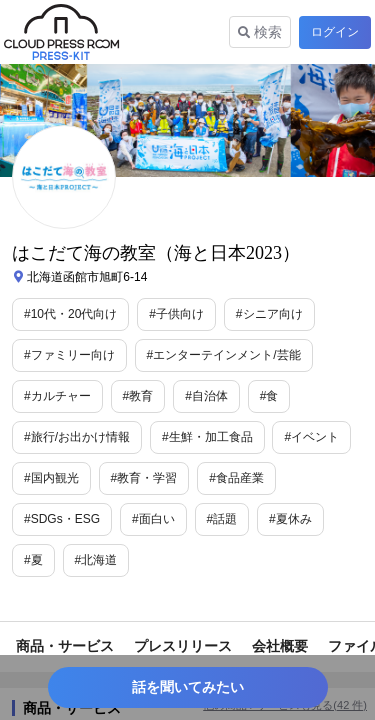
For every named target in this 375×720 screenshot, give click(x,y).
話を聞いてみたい (188, 687)
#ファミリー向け (69, 355)
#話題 (222, 519)
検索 (260, 32)
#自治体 (206, 396)
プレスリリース (183, 646)
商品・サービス (65, 646)
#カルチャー (57, 396)
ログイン (335, 32)
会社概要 (280, 646)
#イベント (311, 437)
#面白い (153, 519)
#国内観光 (51, 478)
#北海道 (96, 560)
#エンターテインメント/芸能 (224, 355)
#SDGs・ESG (62, 519)
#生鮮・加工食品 (207, 437)
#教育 (138, 396)
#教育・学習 (144, 478)
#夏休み (290, 519)
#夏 (33, 560)
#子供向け (176, 314)
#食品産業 (236, 478)
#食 (269, 396)
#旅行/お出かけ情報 (77, 437)
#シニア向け (269, 314)
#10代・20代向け (70, 314)
